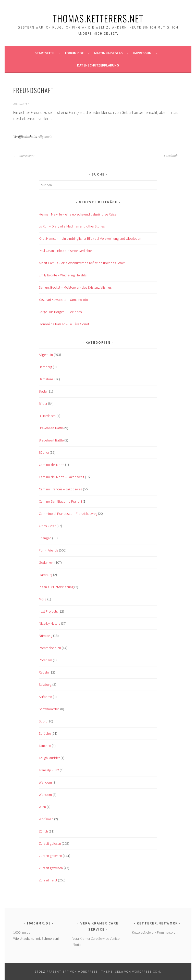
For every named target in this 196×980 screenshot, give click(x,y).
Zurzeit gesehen (50, 856)
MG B (43, 599)
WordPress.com (146, 971)
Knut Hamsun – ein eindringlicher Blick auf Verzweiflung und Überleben (90, 238)
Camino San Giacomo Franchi (60, 501)
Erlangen (45, 538)
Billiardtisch (47, 416)
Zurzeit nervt (48, 880)
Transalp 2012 (49, 770)
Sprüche (45, 733)
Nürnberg (46, 636)
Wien (42, 807)
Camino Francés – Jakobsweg (60, 489)
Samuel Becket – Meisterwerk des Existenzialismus (75, 287)
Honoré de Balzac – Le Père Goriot (64, 324)
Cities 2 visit (47, 526)
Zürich (43, 831)
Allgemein (45, 137)
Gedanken (46, 562)
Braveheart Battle (51, 428)
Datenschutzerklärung (98, 65)
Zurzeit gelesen (50, 843)
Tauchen (45, 746)
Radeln (44, 672)
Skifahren (45, 697)
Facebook (173, 156)
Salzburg (45, 684)
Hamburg (46, 575)
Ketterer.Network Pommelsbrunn (156, 932)
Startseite (44, 53)
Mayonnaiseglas (108, 53)
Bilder (43, 404)
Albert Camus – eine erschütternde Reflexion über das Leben (82, 263)
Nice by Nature (50, 623)
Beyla (43, 391)
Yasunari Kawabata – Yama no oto (63, 300)
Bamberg (45, 367)
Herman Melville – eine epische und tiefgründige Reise (78, 214)
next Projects (48, 611)
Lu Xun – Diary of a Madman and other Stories (72, 226)
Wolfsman (46, 819)
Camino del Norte (52, 465)
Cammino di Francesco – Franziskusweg (68, 514)
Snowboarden (49, 709)
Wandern (45, 782)
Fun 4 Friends (48, 550)
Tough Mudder (49, 758)
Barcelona (46, 379)
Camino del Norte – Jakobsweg (62, 477)
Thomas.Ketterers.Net (98, 18)
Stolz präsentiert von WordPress (66, 971)
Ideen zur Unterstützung (56, 587)
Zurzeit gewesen (51, 868)
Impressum (142, 53)
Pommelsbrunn (50, 648)
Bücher (44, 452)
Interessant (24, 156)
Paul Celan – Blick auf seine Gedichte (65, 251)
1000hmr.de (74, 53)
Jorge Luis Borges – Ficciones (60, 312)
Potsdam (45, 660)
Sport (43, 721)
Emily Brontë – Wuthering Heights (63, 275)
